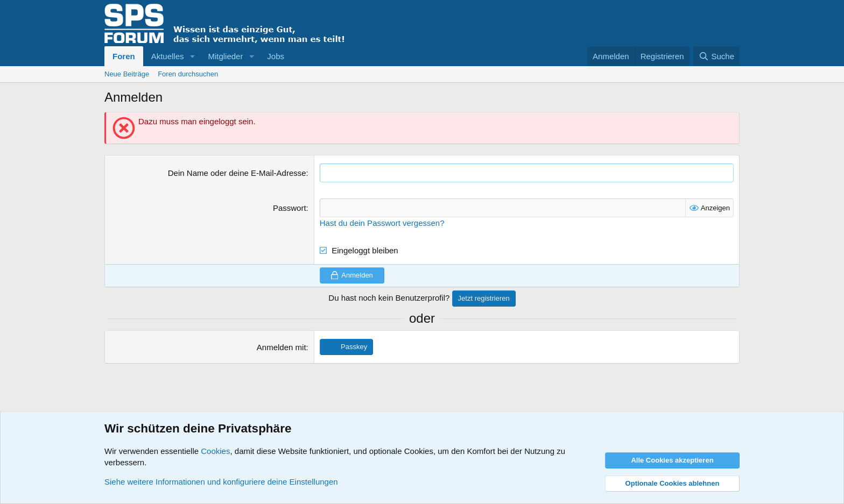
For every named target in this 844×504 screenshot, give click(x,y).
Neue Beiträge (127, 74)
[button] (192, 56)
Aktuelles (168, 56)
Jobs (276, 56)
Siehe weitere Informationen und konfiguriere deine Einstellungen (221, 482)
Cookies (215, 451)
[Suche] (716, 56)
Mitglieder (225, 56)
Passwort (290, 208)
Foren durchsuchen (188, 74)
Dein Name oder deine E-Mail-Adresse (237, 173)
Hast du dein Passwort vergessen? (382, 223)
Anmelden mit (282, 347)
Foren (124, 56)
